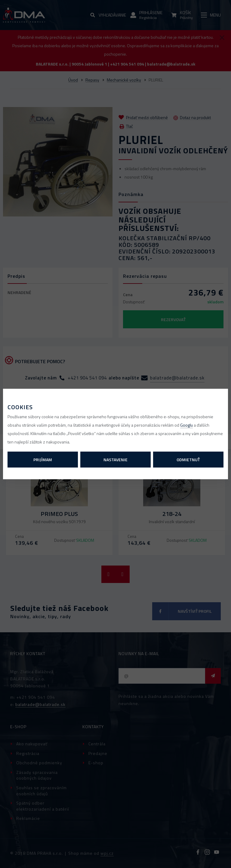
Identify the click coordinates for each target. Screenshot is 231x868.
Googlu (186, 425)
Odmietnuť (188, 460)
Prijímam (43, 460)
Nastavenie (115, 460)
